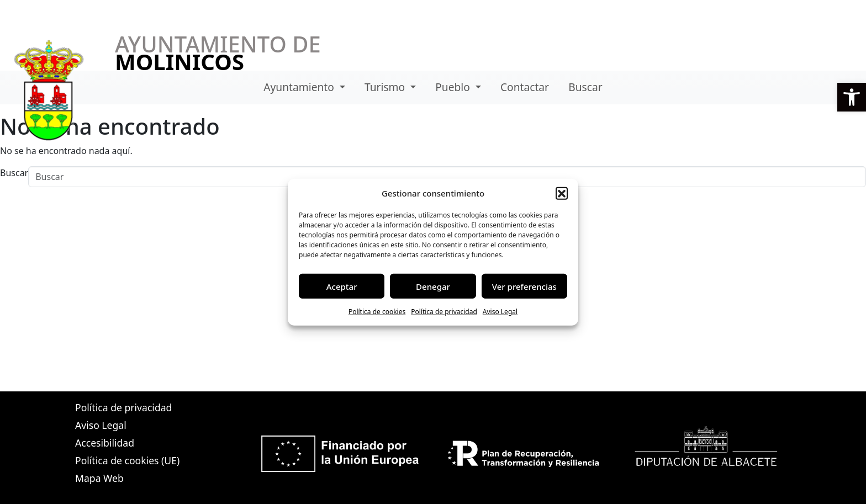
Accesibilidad (105, 443)
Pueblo (454, 87)
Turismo (386, 87)
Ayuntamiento (300, 87)
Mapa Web (99, 478)
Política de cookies (377, 312)
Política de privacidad (444, 312)
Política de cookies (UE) (127, 460)
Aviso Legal (500, 312)
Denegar (433, 286)
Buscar (585, 87)
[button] (562, 193)
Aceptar (342, 286)
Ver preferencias (524, 286)
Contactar (525, 87)
